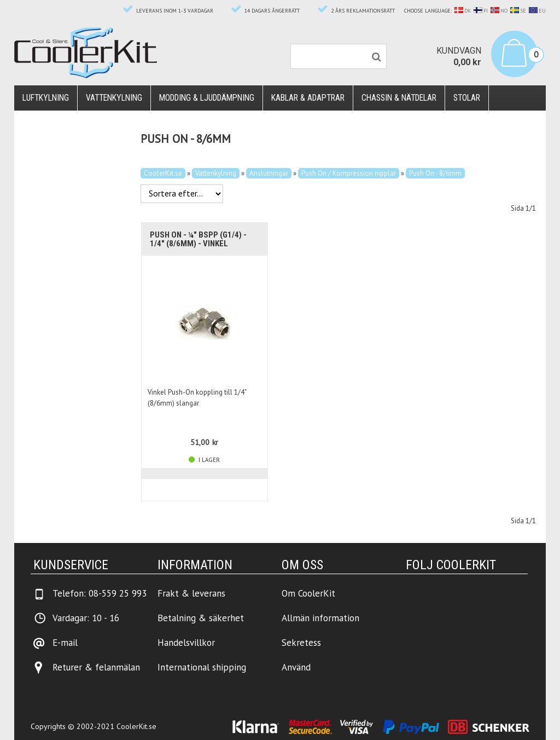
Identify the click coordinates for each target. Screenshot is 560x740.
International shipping (202, 667)
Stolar (467, 98)
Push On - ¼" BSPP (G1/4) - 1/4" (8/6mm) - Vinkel (198, 239)
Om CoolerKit (308, 593)
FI (481, 11)
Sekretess (301, 643)
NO (499, 11)
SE (518, 11)
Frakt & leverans (191, 593)
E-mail (65, 643)
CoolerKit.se (163, 173)
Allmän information (320, 618)
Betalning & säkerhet (201, 618)
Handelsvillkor (186, 643)
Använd (296, 667)
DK (463, 11)
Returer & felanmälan (96, 667)
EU (537, 11)
